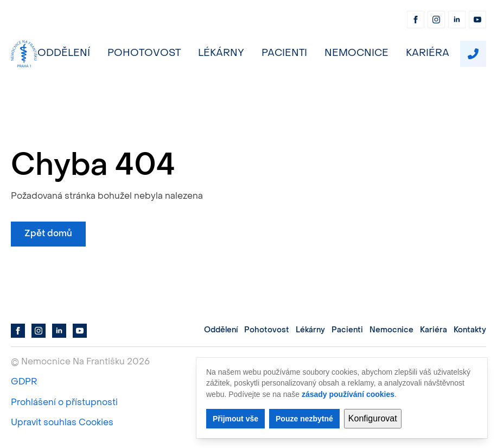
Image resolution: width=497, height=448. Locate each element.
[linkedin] (457, 20)
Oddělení (64, 53)
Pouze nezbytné (304, 419)
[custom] (473, 54)
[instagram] (436, 20)
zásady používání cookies (348, 394)
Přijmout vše (235, 419)
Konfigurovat (373, 418)
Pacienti (284, 53)
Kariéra (428, 53)
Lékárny (221, 53)
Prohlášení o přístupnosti (64, 403)
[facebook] (416, 20)
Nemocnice (356, 53)
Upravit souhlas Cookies (62, 423)
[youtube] (477, 20)
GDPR (24, 382)
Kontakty (470, 330)
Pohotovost (144, 53)
